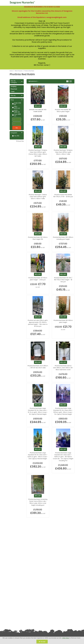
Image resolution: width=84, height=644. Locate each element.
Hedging (13, 86)
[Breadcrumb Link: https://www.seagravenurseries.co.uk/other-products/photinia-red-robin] (29, 71)
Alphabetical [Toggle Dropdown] (33, 81)
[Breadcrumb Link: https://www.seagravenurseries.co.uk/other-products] (19, 71)
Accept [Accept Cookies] (42, 642)
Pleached (14, 89)
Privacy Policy (13, 615)
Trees (13, 92)
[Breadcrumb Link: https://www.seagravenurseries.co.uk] (11, 71)
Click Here (66, 638)
